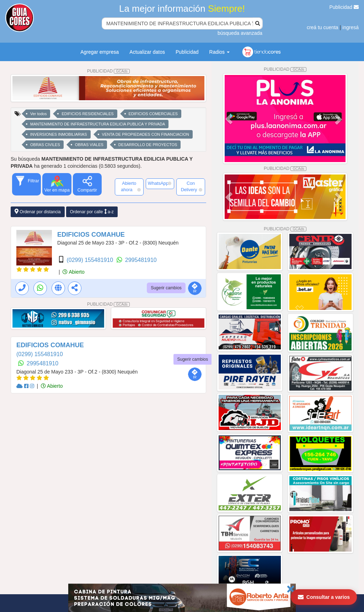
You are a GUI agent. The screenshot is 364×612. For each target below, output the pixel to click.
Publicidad (344, 7)
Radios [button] (220, 52)
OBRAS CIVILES (45, 145)
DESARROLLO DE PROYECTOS (148, 145)
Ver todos (38, 114)
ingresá (350, 27)
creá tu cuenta (323, 27)
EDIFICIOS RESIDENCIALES (87, 114)
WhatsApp (160, 183)
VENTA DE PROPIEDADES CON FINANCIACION (146, 134)
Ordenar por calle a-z (92, 212)
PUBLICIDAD (108, 71)
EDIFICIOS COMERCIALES (153, 114)
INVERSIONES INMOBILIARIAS (59, 134)
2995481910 (141, 260)
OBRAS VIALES (89, 145)
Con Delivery (192, 187)
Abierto (73, 272)
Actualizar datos (147, 52)
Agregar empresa (100, 52)
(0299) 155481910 (90, 260)
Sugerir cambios (166, 288)
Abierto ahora (131, 187)
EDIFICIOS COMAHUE (91, 235)
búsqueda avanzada (240, 33)
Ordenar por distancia (38, 212)
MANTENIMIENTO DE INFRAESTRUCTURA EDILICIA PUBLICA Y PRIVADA (98, 124)
